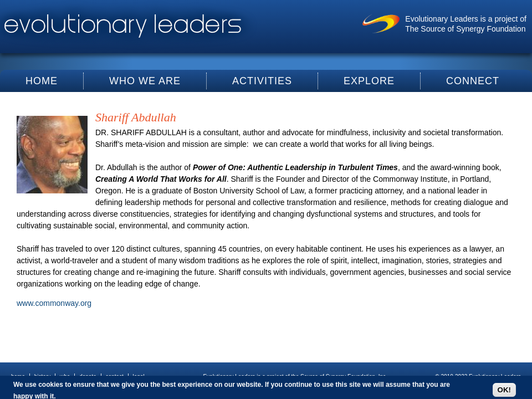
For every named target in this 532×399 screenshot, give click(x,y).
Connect (473, 81)
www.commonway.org (54, 303)
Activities (262, 81)
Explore (369, 81)
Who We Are (145, 81)
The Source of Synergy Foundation (465, 29)
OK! (504, 390)
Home (42, 81)
